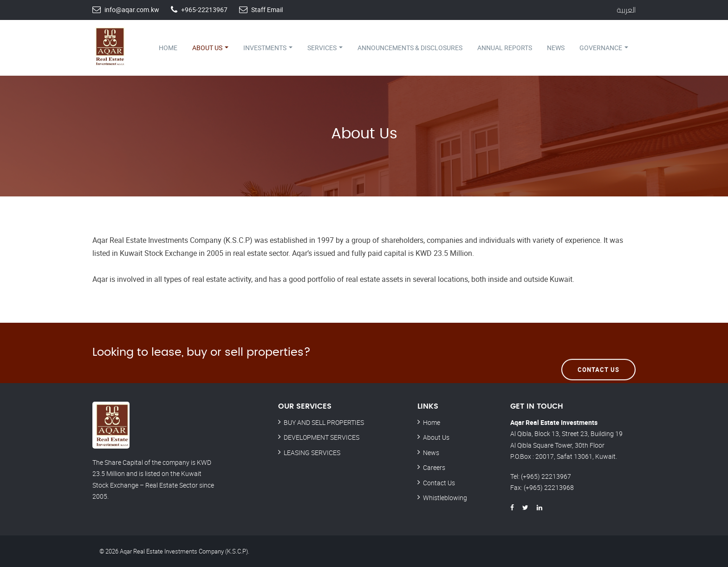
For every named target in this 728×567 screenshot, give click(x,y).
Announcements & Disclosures (410, 48)
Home (168, 48)
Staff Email (267, 10)
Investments (268, 48)
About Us (210, 48)
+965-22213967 (204, 10)
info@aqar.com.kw (132, 10)
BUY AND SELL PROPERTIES (324, 422)
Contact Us (598, 352)
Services (325, 48)
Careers (434, 467)
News (556, 48)
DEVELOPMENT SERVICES (322, 437)
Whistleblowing (445, 498)
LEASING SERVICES (312, 453)
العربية (626, 10)
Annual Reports (505, 48)
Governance (604, 48)
